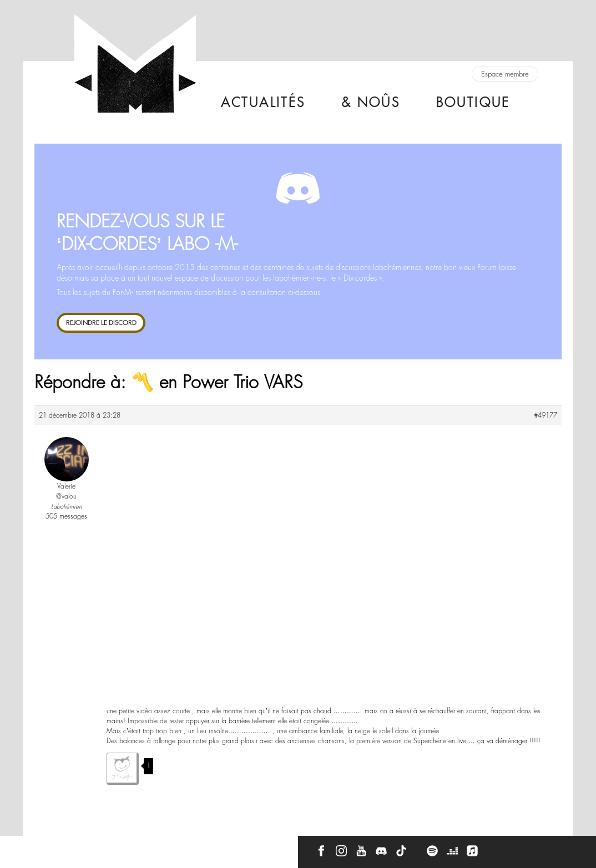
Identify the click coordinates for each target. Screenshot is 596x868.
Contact (44, 847)
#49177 (546, 415)
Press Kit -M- (136, 847)
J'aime (123, 769)
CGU (180, 847)
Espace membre (505, 74)
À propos (87, 847)
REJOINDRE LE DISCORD (101, 323)
